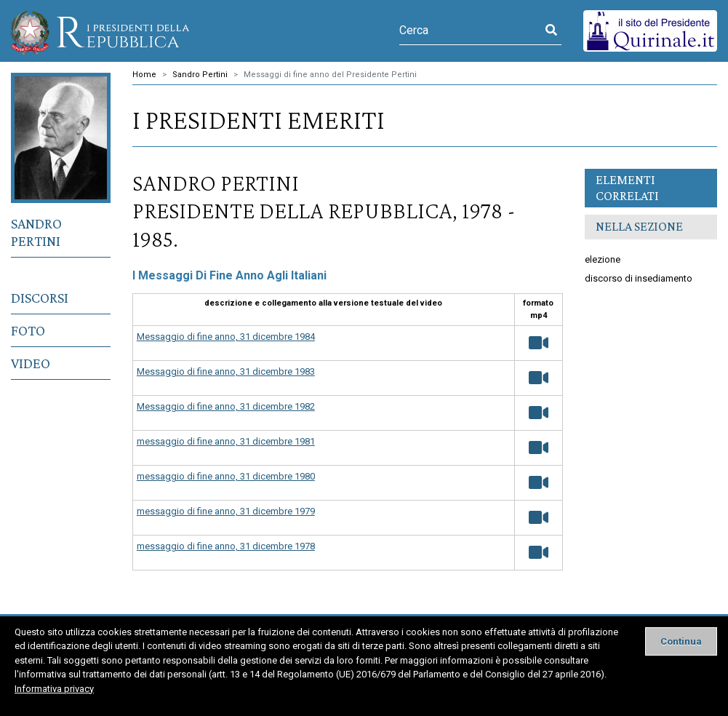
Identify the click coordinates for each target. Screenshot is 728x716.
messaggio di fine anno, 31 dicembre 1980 (226, 476)
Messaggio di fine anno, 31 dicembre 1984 (226, 337)
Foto (28, 330)
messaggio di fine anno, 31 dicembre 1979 (226, 511)
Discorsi (40, 298)
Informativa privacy (54, 689)
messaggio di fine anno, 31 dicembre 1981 (226, 441)
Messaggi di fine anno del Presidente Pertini (330, 75)
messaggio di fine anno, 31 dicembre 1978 (226, 546)
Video (31, 363)
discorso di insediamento (639, 278)
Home (144, 75)
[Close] (681, 641)
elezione (603, 259)
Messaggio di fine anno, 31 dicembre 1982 (226, 406)
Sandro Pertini (36, 232)
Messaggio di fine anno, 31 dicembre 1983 (226, 371)
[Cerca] (470, 31)
